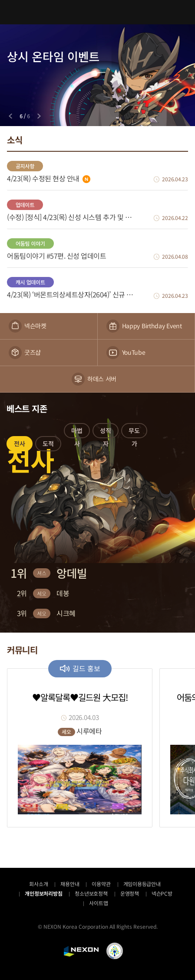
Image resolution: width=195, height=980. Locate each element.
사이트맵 (98, 903)
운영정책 (130, 893)
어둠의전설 (98, 12)
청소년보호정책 (91, 893)
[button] (20, 445)
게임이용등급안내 (142, 884)
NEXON (81, 951)
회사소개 (38, 884)
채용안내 (70, 884)
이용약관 (101, 884)
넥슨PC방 (162, 893)
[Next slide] (39, 116)
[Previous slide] (10, 116)
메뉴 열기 (12, 12)
